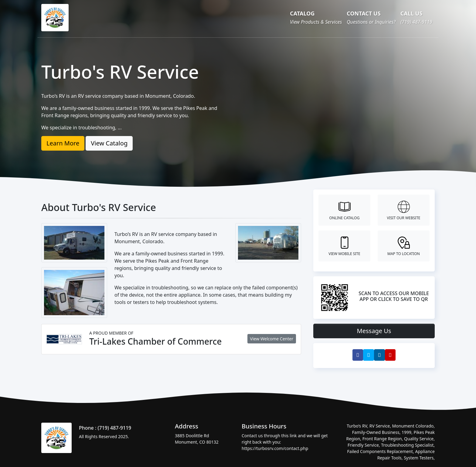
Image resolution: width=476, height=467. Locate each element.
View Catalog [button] (109, 143)
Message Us (374, 331)
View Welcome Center (272, 339)
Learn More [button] (63, 143)
